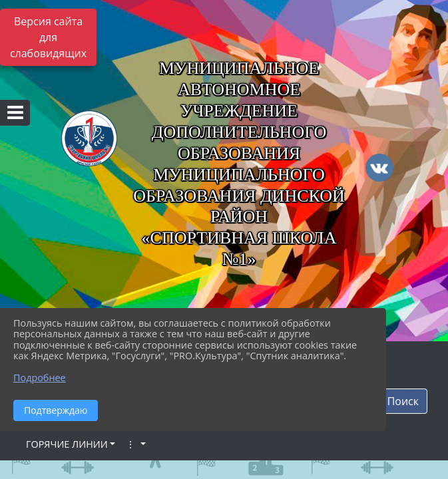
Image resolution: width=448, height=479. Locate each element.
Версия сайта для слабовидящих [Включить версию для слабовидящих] (48, 37)
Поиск (403, 401)
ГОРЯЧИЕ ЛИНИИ (67, 444)
